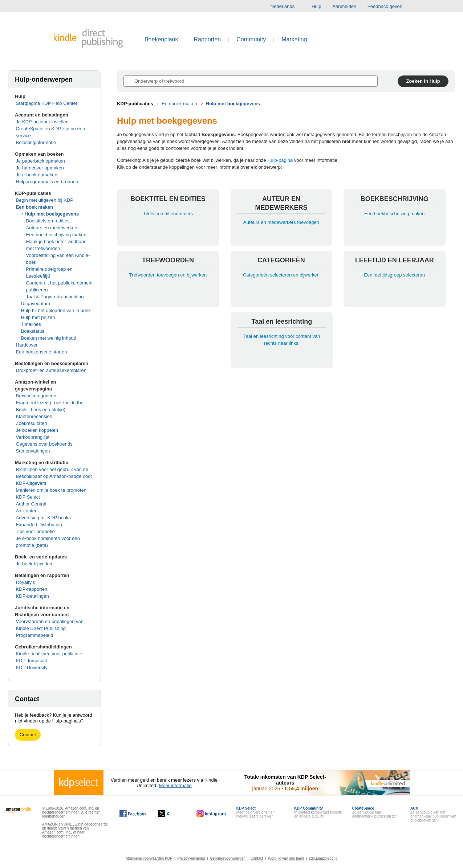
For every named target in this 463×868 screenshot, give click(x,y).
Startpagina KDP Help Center (47, 103)
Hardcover (27, 345)
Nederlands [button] (286, 7)
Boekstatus (33, 331)
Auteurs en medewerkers (52, 228)
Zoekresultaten (32, 423)
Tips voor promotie (35, 531)
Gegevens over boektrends (44, 444)
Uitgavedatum (36, 304)
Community (251, 39)
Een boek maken (35, 207)
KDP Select (28, 497)
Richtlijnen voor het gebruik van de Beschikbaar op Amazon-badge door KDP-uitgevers (54, 476)
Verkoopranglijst (33, 437)
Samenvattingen (33, 451)
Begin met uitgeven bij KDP (45, 200)
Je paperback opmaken (40, 161)
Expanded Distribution (39, 525)
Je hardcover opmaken (40, 168)
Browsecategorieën (36, 396)
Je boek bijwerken (35, 564)
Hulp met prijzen (38, 317)
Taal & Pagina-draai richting (55, 297)
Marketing (294, 39)
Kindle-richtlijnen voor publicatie (49, 654)
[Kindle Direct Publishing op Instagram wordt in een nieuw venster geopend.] (211, 814)
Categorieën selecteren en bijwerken (281, 275)
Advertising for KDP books (44, 518)
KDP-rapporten (32, 589)
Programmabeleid (35, 635)
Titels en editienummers (168, 214)
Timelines (31, 324)
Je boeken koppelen (37, 430)
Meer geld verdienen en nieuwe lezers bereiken (255, 812)
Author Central (31, 504)
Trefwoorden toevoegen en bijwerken (168, 275)
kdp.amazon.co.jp (323, 858)
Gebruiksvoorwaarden (228, 858)
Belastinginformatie (36, 142)
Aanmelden (344, 6)
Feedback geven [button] (389, 7)
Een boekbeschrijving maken (56, 235)
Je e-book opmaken (37, 175)
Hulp (316, 6)
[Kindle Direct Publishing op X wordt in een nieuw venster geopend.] (171, 814)
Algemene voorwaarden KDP (149, 858)
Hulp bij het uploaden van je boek (56, 310)
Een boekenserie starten (42, 352)
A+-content (27, 511)
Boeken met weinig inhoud (49, 338)
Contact (28, 735)
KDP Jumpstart (32, 661)
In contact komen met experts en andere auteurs (318, 812)
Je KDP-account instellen (42, 122)
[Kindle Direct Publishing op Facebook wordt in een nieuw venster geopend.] (133, 814)
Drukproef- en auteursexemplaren (51, 370)
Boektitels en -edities (48, 221)
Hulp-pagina (280, 160)
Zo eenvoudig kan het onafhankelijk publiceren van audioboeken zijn (433, 814)
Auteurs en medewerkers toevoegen (281, 222)
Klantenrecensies (34, 416)
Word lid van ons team (286, 858)
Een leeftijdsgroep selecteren (394, 275)
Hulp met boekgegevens (52, 214)
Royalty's (25, 582)
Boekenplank (161, 39)
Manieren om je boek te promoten (51, 490)
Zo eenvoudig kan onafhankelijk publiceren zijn (375, 812)
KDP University (32, 668)
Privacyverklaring (191, 858)
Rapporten (208, 39)
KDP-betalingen (33, 596)
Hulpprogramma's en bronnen (47, 182)
